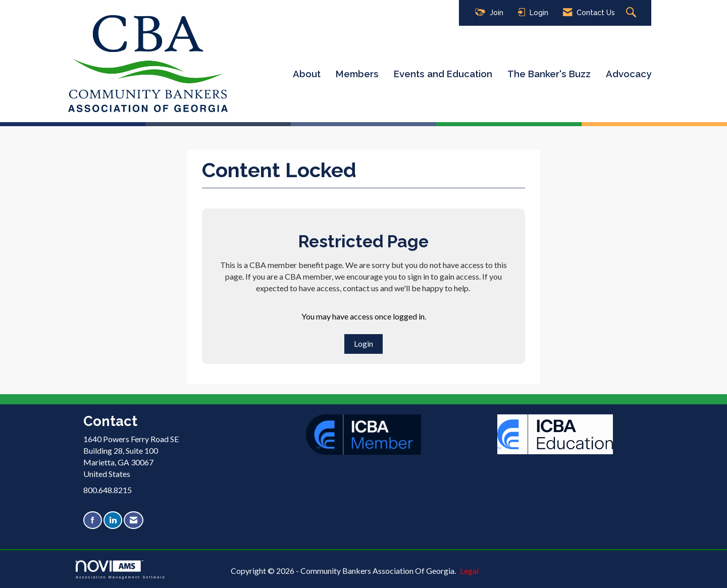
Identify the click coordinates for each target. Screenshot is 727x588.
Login (363, 343)
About (307, 74)
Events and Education (443, 74)
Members (357, 74)
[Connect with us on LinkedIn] (113, 520)
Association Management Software (121, 570)
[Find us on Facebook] (93, 520)
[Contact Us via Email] (134, 520)
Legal (469, 571)
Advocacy (629, 74)
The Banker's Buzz (549, 74)
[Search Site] (632, 13)
